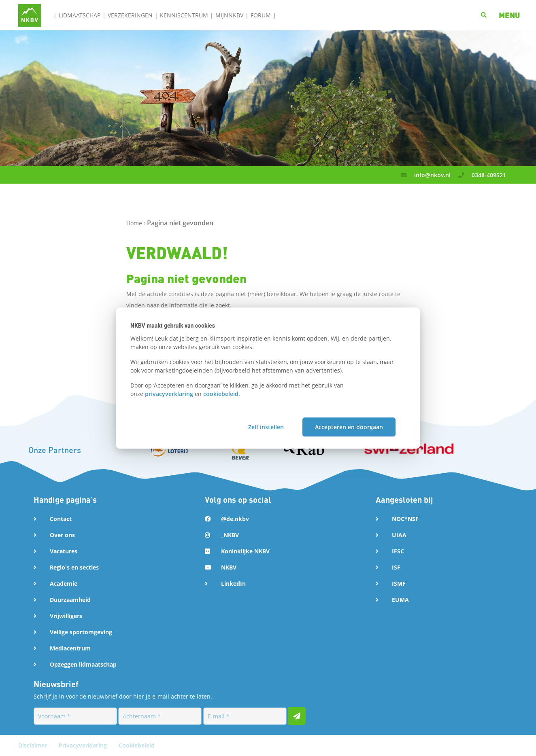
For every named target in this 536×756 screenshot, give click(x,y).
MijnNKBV (229, 15)
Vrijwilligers (66, 616)
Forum (261, 15)
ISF (396, 567)
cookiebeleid (221, 394)
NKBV (229, 567)
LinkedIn (233, 583)
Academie (64, 583)
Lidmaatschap (80, 15)
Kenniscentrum (184, 15)
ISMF (399, 583)
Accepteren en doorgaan (349, 427)
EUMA (400, 600)
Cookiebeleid (137, 745)
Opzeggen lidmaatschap (83, 664)
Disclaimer (33, 745)
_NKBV (230, 535)
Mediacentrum (70, 648)
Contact (61, 519)
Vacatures (64, 551)
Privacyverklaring (84, 745)
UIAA (399, 535)
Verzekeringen (130, 15)
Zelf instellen (266, 427)
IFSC (398, 551)
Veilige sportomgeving (81, 632)
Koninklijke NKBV (245, 551)
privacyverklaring (169, 394)
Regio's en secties (74, 567)
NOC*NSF (405, 519)
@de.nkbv (235, 519)
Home (135, 223)
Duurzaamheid (70, 600)
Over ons (62, 535)
